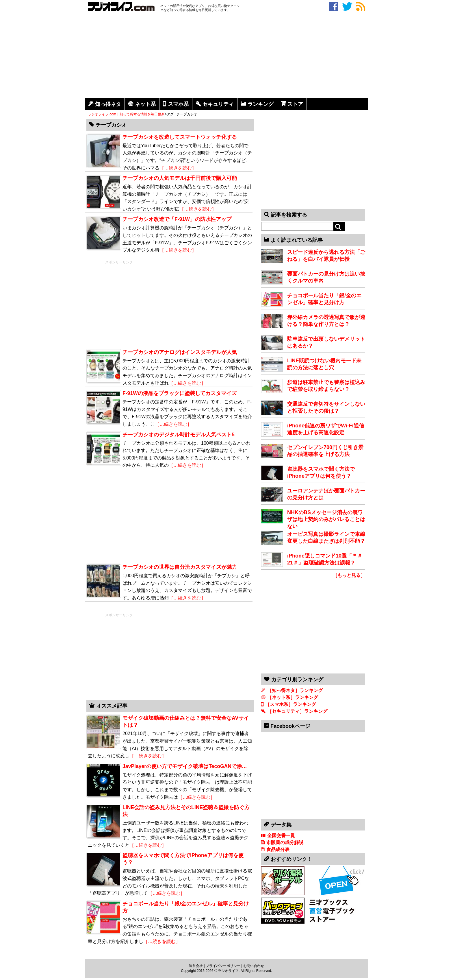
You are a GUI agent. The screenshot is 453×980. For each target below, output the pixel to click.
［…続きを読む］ (178, 168)
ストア (295, 104)
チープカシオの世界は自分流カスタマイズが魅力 (180, 567)
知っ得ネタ (108, 104)
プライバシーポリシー (223, 966)
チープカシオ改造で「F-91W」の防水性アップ (177, 219)
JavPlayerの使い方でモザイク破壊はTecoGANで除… (185, 766)
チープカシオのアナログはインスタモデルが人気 (180, 352)
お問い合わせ (254, 966)
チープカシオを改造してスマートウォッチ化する (180, 137)
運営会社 (196, 966)
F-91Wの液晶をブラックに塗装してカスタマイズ (180, 393)
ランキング (261, 104)
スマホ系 (178, 104)
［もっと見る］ (349, 575)
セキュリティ (218, 104)
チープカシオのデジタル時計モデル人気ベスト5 (179, 435)
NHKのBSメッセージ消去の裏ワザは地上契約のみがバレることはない (326, 519)
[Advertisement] (226, 56)
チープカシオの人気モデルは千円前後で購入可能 (180, 178)
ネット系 (145, 104)
